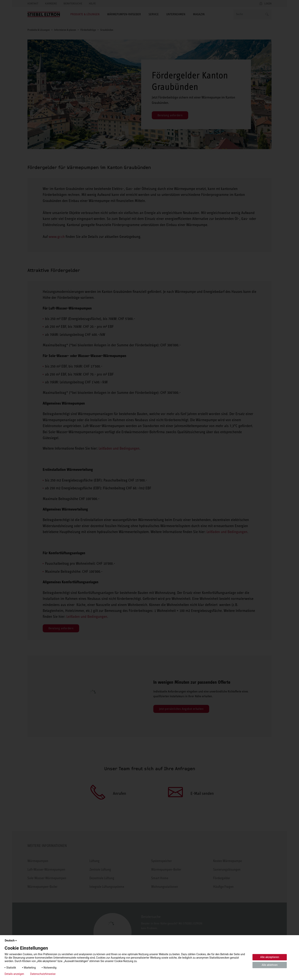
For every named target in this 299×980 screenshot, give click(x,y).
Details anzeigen (14, 974)
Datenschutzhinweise (43, 974)
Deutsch (11, 940)
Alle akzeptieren (270, 957)
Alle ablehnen (270, 965)
